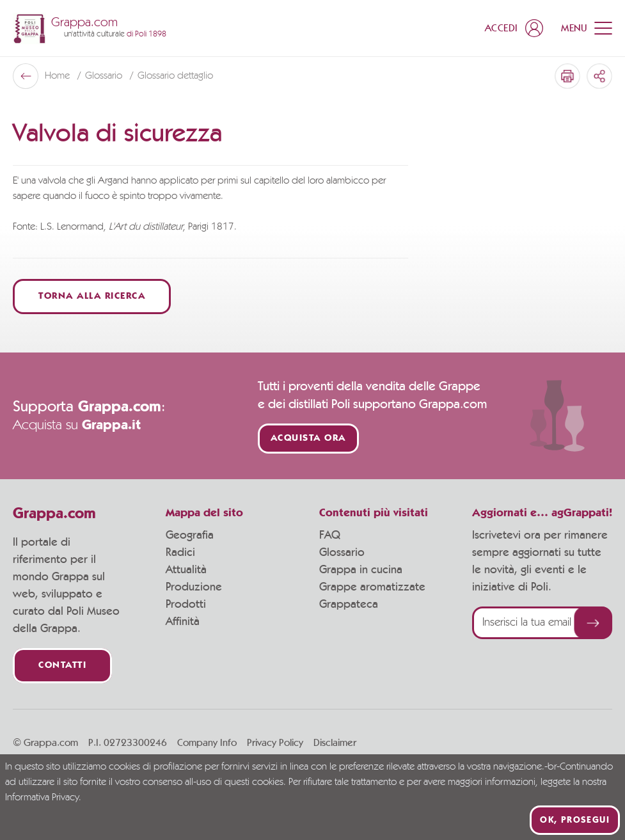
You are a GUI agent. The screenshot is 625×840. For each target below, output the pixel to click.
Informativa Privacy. (43, 798)
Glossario (105, 76)
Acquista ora (308, 439)
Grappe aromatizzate (372, 587)
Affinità (183, 622)
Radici (180, 553)
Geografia (190, 535)
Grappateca (349, 605)
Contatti (62, 666)
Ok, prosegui (575, 820)
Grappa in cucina (361, 570)
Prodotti (186, 605)
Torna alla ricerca (92, 297)
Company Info (207, 743)
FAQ (330, 535)
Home (59, 76)
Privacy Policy (275, 743)
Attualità (186, 570)
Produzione (194, 587)
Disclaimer (335, 743)
